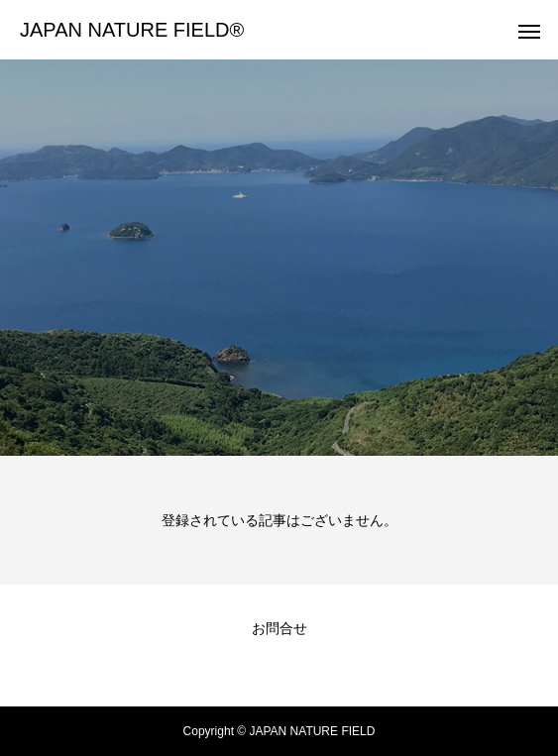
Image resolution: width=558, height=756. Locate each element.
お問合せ (279, 628)
